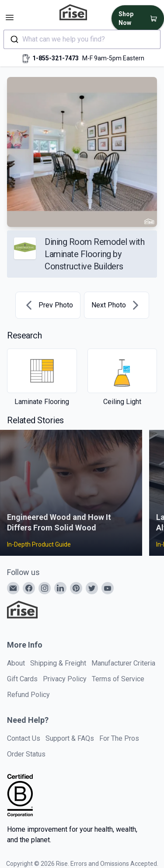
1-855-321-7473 (56, 58)
